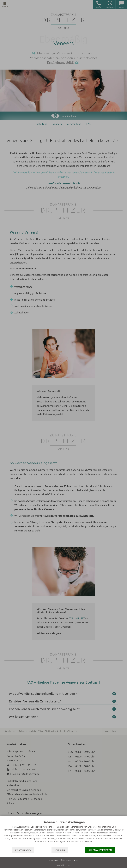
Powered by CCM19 (63, 865)
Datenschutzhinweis (69, 860)
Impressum (54, 860)
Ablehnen (60, 850)
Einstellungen (23, 850)
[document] (63, 834)
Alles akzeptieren (100, 850)
